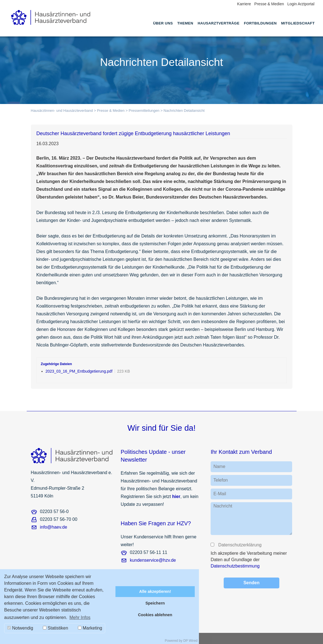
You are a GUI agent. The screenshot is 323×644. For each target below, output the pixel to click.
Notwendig (20, 628)
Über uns (163, 23)
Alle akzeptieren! (155, 591)
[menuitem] (163, 28)
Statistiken (56, 628)
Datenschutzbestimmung (235, 566)
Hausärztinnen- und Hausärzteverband (62, 111)
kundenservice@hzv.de (153, 560)
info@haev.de (54, 527)
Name (219, 466)
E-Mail (220, 494)
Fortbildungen (260, 23)
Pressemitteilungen (144, 111)
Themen (185, 23)
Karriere (244, 4)
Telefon (221, 480)
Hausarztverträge (219, 23)
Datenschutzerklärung (240, 545)
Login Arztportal (301, 4)
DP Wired (190, 641)
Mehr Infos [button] (80, 617)
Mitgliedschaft (298, 23)
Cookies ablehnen (155, 615)
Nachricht (223, 506)
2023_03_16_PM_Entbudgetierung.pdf (79, 371)
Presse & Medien (269, 4)
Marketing (90, 628)
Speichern (155, 603)
